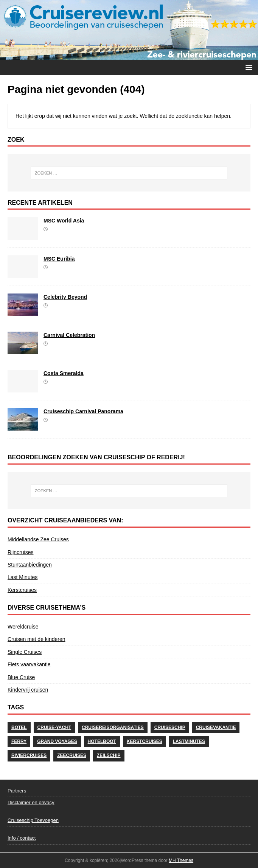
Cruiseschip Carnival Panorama (83, 411)
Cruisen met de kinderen (37, 639)
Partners (17, 791)
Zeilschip (109, 755)
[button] (248, 67)
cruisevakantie (216, 727)
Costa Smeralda (64, 373)
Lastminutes (189, 741)
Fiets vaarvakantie (29, 664)
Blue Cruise (21, 677)
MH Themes (181, 860)
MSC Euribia (59, 259)
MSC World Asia (64, 221)
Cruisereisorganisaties (113, 727)
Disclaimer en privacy (31, 802)
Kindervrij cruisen (28, 690)
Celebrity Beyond (65, 297)
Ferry (19, 741)
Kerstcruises (22, 590)
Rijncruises (20, 552)
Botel (19, 727)
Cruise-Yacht (54, 727)
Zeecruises (72, 755)
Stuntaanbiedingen (30, 565)
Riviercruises (29, 755)
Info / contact (22, 838)
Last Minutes (23, 577)
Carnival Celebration (69, 335)
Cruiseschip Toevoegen (33, 820)
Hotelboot (102, 741)
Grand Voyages (57, 741)
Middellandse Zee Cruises (38, 539)
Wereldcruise (23, 627)
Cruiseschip (170, 727)
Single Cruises (25, 652)
